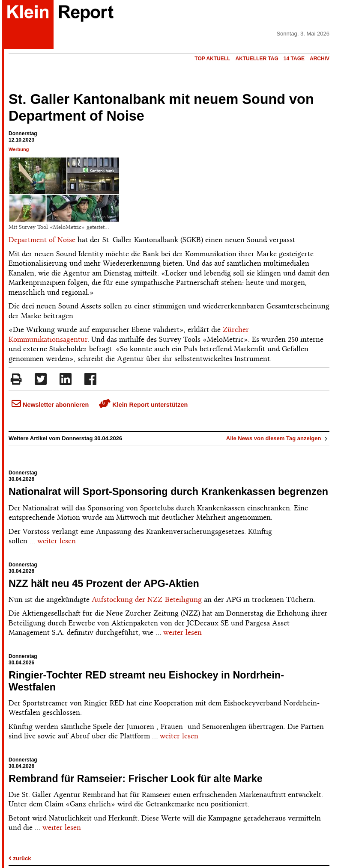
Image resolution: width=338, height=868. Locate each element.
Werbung (19, 149)
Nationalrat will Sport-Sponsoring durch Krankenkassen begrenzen (168, 492)
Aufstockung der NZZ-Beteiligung (147, 599)
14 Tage (294, 59)
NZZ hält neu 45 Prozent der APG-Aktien (104, 584)
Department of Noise (42, 240)
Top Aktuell (212, 59)
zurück (20, 858)
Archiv (320, 59)
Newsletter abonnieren (50, 405)
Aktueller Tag (257, 59)
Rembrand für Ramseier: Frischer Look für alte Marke (136, 779)
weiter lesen (57, 541)
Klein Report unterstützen (143, 405)
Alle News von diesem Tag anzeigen (278, 438)
